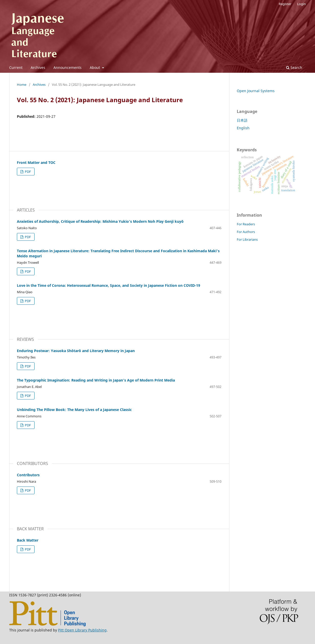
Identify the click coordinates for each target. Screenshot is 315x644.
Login (301, 4)
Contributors (28, 475)
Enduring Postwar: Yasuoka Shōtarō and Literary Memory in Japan (76, 351)
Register (285, 4)
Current (16, 67)
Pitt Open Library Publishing (82, 630)
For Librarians (247, 239)
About (95, 67)
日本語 (242, 120)
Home (22, 85)
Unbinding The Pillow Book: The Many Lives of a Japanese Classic (74, 410)
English (243, 128)
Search (294, 67)
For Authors (246, 232)
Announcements (67, 67)
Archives (38, 67)
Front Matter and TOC (36, 162)
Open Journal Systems (256, 91)
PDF (27, 172)
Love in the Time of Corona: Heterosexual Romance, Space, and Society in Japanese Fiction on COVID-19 (109, 285)
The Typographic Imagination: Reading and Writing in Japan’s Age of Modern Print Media (96, 380)
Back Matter (28, 540)
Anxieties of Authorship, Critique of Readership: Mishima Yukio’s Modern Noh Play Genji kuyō (100, 221)
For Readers (246, 224)
